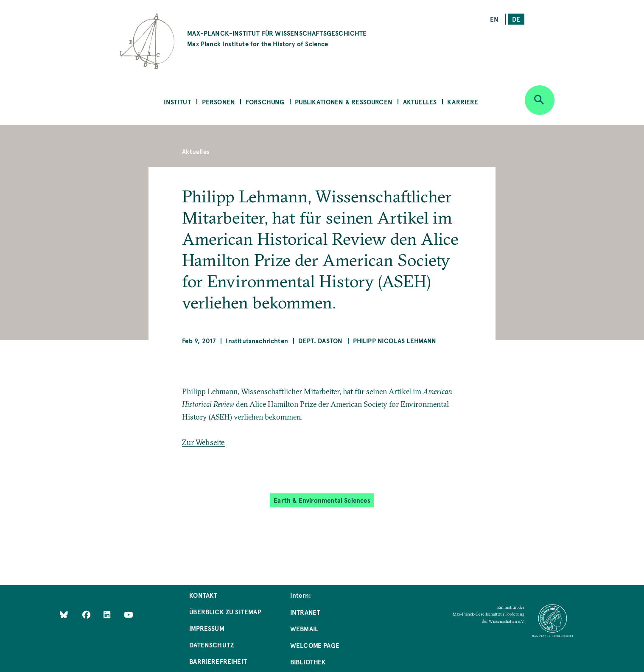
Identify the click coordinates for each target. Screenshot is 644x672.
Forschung (265, 102)
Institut (177, 102)
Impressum (207, 628)
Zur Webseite (203, 442)
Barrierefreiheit (218, 661)
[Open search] (540, 100)
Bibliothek (308, 662)
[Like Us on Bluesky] (64, 615)
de (516, 19)
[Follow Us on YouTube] (128, 615)
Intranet (305, 612)
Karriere (463, 102)
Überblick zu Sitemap (225, 612)
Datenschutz (211, 645)
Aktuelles (420, 102)
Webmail (304, 629)
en (494, 19)
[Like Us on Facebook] (87, 615)
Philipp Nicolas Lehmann (395, 340)
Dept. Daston (320, 340)
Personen (218, 102)
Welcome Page (315, 645)
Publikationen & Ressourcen (344, 102)
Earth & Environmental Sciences (322, 500)
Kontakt (203, 595)
